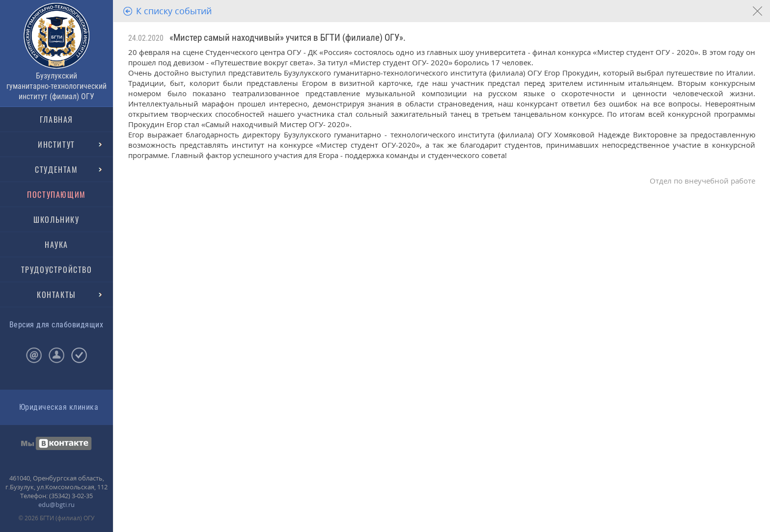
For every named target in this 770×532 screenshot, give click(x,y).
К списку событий (174, 11)
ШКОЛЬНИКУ (56, 219)
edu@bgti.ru (56, 505)
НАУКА (56, 244)
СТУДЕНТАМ (56, 169)
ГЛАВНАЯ (56, 119)
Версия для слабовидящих (56, 325)
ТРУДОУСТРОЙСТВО (57, 269)
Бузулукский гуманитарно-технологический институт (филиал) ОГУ (56, 86)
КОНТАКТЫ (56, 294)
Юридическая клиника (59, 407)
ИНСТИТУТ (56, 144)
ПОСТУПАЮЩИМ (56, 194)
